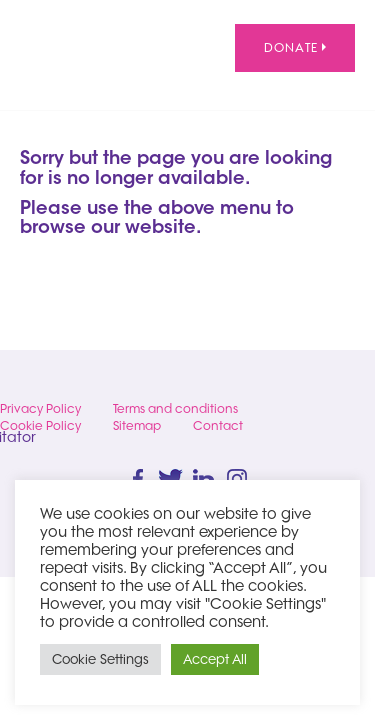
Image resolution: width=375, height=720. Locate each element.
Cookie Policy (40, 425)
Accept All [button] (215, 659)
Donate (295, 47)
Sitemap (137, 425)
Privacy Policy (40, 408)
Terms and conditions (175, 408)
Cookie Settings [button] (100, 659)
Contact (218, 425)
